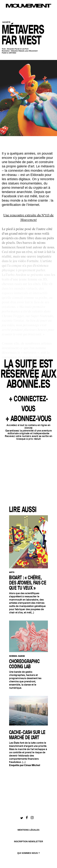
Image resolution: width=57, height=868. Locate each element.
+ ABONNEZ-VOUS (28, 419)
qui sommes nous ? (29, 853)
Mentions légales (29, 830)
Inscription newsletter (28, 841)
